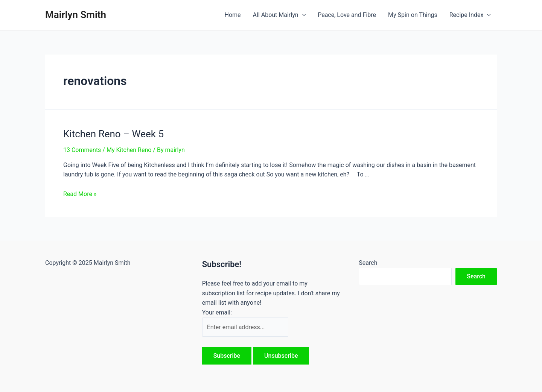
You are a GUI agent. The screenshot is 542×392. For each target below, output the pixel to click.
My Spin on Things (413, 15)
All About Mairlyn (279, 15)
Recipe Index (470, 15)
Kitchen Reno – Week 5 (113, 134)
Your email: (217, 312)
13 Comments (82, 150)
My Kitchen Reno (129, 150)
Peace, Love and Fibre (347, 15)
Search (368, 263)
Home (232, 15)
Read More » (80, 194)
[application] (302, 15)
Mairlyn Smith (76, 15)
